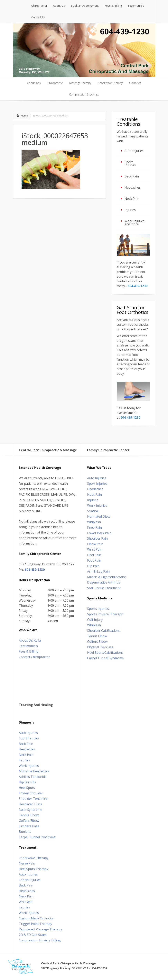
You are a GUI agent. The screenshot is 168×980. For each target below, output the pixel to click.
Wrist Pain (95, 549)
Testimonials (28, 646)
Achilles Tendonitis (33, 777)
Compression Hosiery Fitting (40, 940)
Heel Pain (94, 555)
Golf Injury (95, 620)
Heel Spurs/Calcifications (105, 653)
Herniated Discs (99, 516)
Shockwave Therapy (34, 858)
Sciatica (93, 511)
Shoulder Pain (97, 538)
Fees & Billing (29, 651)
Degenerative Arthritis (104, 582)
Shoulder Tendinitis (33, 799)
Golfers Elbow (97, 642)
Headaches (133, 187)
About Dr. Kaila (30, 640)
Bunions (25, 832)
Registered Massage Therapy (40, 929)
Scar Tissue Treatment (104, 588)
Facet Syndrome (30, 810)
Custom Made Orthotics (36, 918)
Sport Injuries (130, 164)
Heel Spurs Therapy (33, 869)
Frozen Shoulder (31, 793)
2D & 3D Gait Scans (33, 935)
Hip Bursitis (27, 782)
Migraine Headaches (34, 771)
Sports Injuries (98, 609)
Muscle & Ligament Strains (107, 577)
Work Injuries (97, 505)
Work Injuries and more (135, 223)
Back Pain (132, 176)
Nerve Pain (27, 863)
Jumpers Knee (29, 826)
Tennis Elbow (97, 636)
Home (24, 115)
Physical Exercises (100, 647)
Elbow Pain (95, 544)
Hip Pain (93, 566)
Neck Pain (132, 199)
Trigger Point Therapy (35, 924)
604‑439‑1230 (138, 286)
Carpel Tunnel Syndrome (105, 658)
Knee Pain (94, 527)
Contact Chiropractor (34, 657)
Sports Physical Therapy (105, 614)
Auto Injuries (134, 151)
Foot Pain (94, 560)
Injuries (130, 210)
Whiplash (94, 522)
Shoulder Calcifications (104, 631)
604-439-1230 (35, 570)
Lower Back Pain (99, 533)
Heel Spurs (27, 788)
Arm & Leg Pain (98, 571)
